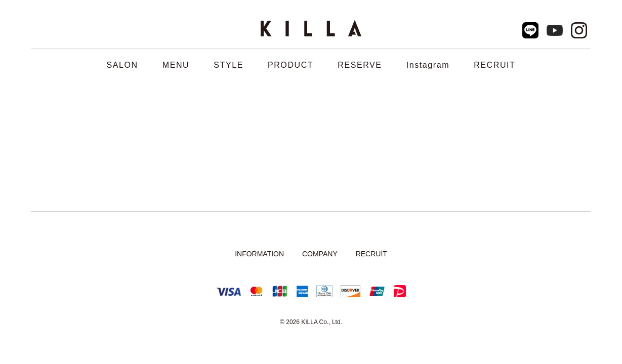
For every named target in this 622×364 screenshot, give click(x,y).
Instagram (428, 65)
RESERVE (360, 65)
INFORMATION (259, 254)
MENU (176, 65)
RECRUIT (494, 65)
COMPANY (320, 254)
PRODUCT (291, 65)
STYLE (229, 65)
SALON (122, 65)
